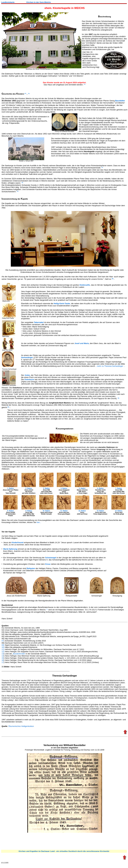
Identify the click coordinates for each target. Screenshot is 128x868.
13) (47, 609)
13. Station (100, 511)
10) (3, 647)
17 (3, 662)
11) (3, 649)
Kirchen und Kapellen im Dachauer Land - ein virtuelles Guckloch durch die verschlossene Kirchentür (64, 851)
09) (3, 645)
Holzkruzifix (85, 285)
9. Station (29, 511)
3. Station (46, 488)
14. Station (119, 511)
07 (3, 641)
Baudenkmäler (19, 654)
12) (3, 652)
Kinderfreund (18, 542)
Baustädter (120, 101)
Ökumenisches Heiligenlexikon (21, 726)
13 (3, 654)
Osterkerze (29, 379)
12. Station (82, 511)
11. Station (64, 511)
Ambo (27, 375)
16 (3, 660)
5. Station (82, 488)
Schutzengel (51, 558)
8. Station (11, 511)
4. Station (64, 488)
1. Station (11, 488)
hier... (39, 522)
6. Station (100, 488)
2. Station (29, 488)
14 (3, 656)
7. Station (119, 488)
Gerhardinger (27, 357)
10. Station (46, 511)
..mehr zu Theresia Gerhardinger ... (111, 366)
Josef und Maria (82, 343)
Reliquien (31, 568)
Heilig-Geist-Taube (62, 304)
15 (3, 658)
